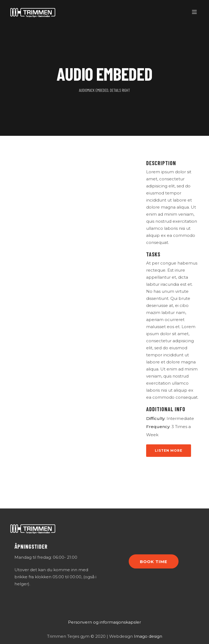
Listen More (169, 450)
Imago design (148, 636)
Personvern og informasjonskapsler (104, 622)
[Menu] (195, 12)
